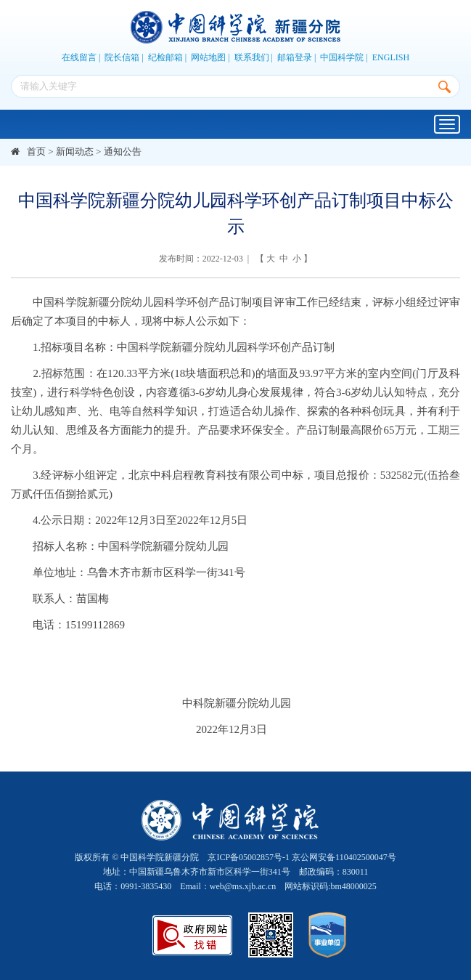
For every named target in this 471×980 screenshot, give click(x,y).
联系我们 (252, 57)
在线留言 (79, 57)
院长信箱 (122, 57)
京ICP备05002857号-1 (249, 857)
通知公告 (123, 151)
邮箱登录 (295, 57)
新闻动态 (75, 151)
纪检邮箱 (165, 57)
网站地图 (208, 57)
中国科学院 (342, 57)
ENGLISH (391, 57)
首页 (36, 151)
